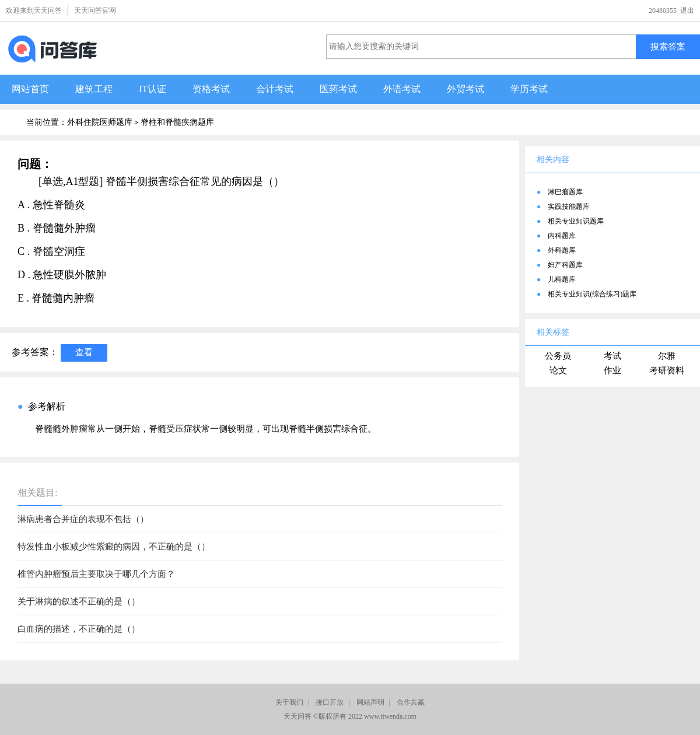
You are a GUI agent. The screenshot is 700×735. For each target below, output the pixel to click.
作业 (612, 370)
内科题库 (562, 236)
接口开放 (330, 702)
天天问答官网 (95, 10)
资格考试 (211, 89)
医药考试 (338, 89)
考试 (612, 356)
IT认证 (153, 89)
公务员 (558, 356)
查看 (84, 352)
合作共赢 (411, 702)
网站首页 (30, 89)
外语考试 (402, 89)
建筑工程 (94, 89)
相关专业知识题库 (576, 221)
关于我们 (289, 702)
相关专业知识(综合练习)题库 (592, 294)
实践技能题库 (569, 206)
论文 (558, 370)
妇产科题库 (565, 265)
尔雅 (667, 356)
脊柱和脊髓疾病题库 (177, 122)
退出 (687, 10)
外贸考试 (466, 89)
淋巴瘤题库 (565, 192)
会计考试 (275, 89)
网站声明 (370, 702)
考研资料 (667, 370)
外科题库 (562, 250)
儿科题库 (562, 279)
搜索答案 (668, 46)
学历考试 (529, 89)
